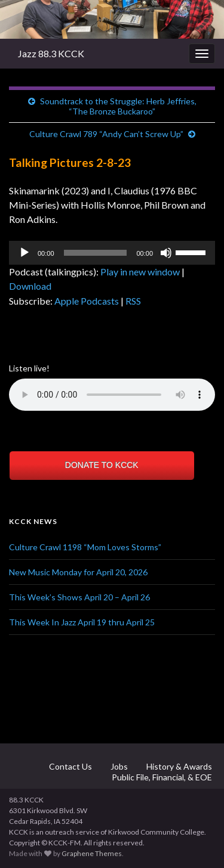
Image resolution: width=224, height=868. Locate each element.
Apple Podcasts (87, 301)
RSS (133, 301)
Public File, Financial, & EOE (161, 777)
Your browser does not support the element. (112, 395)
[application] (112, 253)
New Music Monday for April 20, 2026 (78, 572)
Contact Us (70, 766)
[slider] (96, 253)
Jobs (118, 766)
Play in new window (140, 272)
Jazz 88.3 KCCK (51, 53)
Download (30, 286)
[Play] (24, 253)
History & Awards (178, 766)
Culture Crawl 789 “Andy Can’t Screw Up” (106, 134)
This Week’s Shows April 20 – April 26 (79, 597)
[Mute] (166, 253)
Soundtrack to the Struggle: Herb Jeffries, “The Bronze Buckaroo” (118, 106)
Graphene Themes (92, 853)
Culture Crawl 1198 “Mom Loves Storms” (85, 547)
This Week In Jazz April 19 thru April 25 (82, 622)
